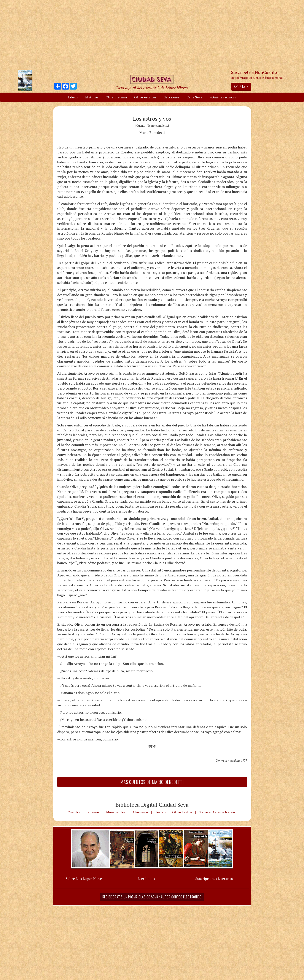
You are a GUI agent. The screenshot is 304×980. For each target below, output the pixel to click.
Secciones (171, 97)
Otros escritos (145, 97)
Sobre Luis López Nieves (84, 879)
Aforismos (140, 812)
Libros (73, 97)
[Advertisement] (152, 35)
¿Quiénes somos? (223, 97)
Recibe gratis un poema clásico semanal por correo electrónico (152, 897)
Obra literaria (116, 97)
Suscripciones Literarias (214, 879)
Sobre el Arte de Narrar (217, 812)
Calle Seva (194, 97)
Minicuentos (116, 812)
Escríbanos (146, 879)
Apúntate (241, 87)
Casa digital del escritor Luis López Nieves (152, 88)
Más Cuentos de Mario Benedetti (152, 782)
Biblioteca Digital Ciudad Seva (152, 805)
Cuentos (74, 812)
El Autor (92, 97)
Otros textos (182, 812)
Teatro (160, 812)
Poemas (93, 812)
